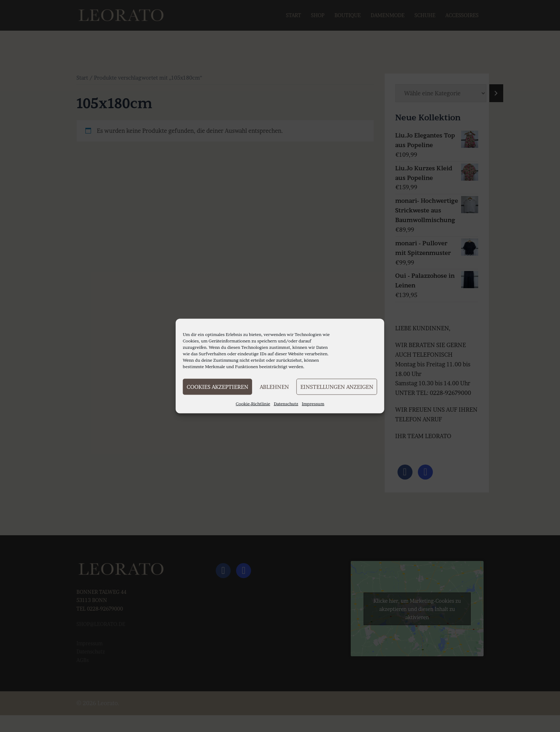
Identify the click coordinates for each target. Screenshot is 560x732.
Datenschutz (286, 404)
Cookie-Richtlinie (253, 404)
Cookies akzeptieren (217, 387)
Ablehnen (274, 387)
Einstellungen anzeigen (337, 387)
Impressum (313, 404)
